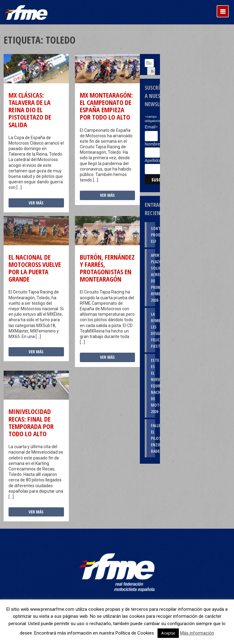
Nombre (152, 144)
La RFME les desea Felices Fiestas (153, 330)
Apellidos (153, 160)
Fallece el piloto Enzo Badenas (153, 438)
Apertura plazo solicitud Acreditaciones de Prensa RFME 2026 (153, 278)
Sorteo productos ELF (153, 235)
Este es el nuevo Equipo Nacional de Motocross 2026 (153, 386)
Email (151, 127)
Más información (197, 633)
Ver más (36, 203)
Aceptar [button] (168, 633)
